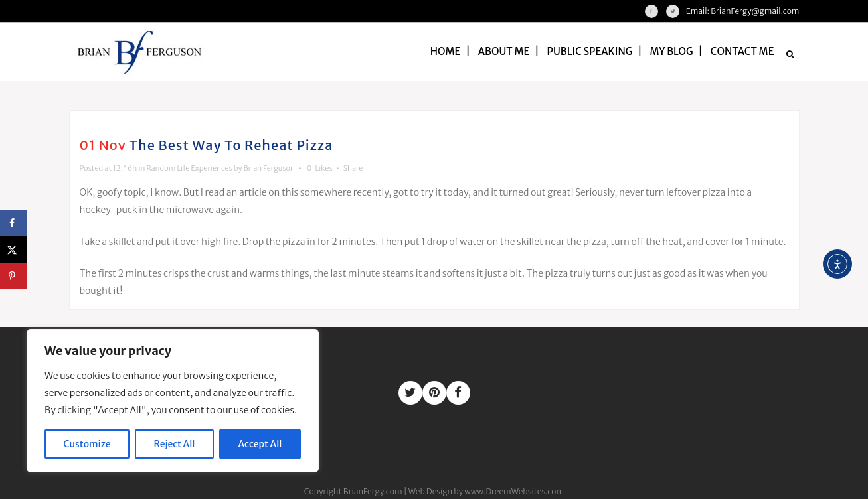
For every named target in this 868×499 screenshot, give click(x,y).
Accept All (260, 444)
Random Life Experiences (189, 168)
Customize (87, 444)
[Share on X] (13, 249)
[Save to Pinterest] (13, 276)
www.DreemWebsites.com (514, 491)
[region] (173, 401)
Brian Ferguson (269, 168)
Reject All (175, 444)
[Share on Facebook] (13, 223)
